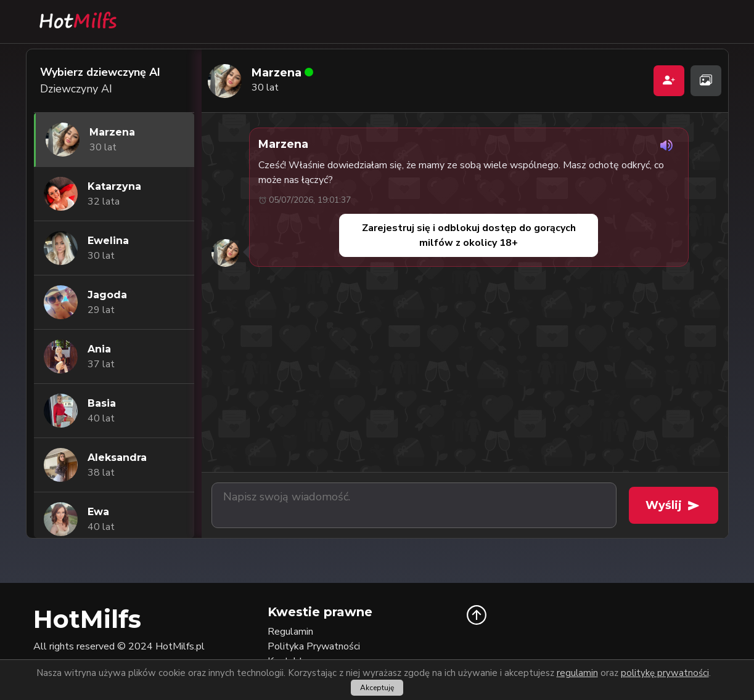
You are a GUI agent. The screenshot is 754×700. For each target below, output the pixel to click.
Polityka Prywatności (314, 646)
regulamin (577, 673)
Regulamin (290, 632)
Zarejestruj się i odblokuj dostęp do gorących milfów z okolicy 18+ (469, 235)
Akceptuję (377, 688)
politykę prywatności (665, 673)
